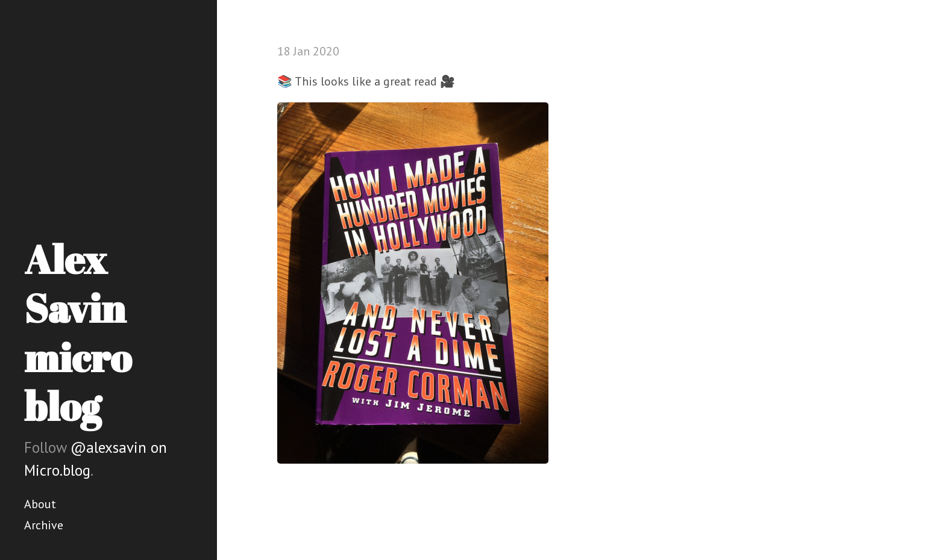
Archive (44, 525)
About (40, 504)
